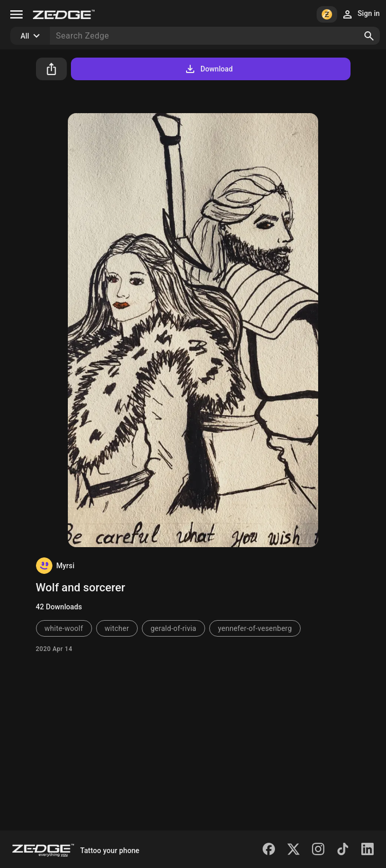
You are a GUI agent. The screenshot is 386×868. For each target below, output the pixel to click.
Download (208, 69)
